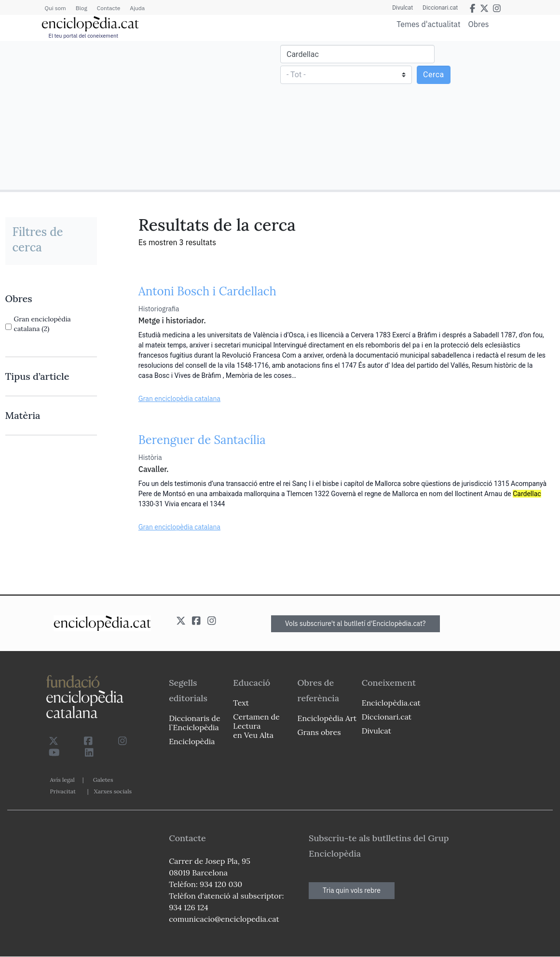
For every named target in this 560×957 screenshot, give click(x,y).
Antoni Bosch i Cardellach (207, 291)
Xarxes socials (113, 791)
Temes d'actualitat (428, 24)
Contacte (109, 8)
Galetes (103, 780)
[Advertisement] (141, 115)
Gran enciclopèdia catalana (179, 399)
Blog (82, 8)
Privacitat (63, 791)
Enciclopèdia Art (327, 718)
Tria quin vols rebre (352, 890)
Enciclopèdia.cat (391, 703)
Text (241, 703)
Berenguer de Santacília (202, 440)
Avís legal (62, 780)
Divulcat (403, 8)
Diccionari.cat (440, 8)
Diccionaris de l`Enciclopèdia (194, 723)
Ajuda (137, 8)
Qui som (55, 8)
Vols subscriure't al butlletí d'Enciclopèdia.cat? (355, 624)
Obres (479, 24)
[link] (51, 299)
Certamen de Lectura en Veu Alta (256, 726)
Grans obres (319, 732)
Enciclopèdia (192, 741)
